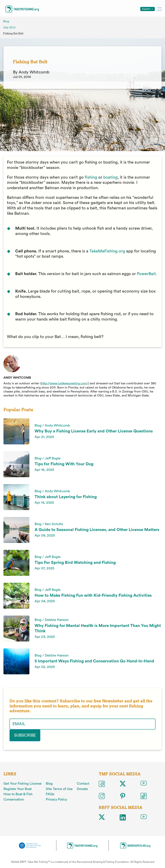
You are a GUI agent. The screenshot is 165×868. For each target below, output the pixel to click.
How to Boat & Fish (18, 794)
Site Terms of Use (59, 789)
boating (110, 177)
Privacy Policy (56, 800)
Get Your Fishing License (22, 784)
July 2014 (9, 27)
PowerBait (146, 274)
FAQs (50, 794)
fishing (91, 177)
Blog (6, 21)
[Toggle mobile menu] (159, 9)
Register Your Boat (18, 789)
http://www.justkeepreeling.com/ (65, 383)
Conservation (14, 800)
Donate (82, 789)
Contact (83, 784)
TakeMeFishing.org (107, 251)
